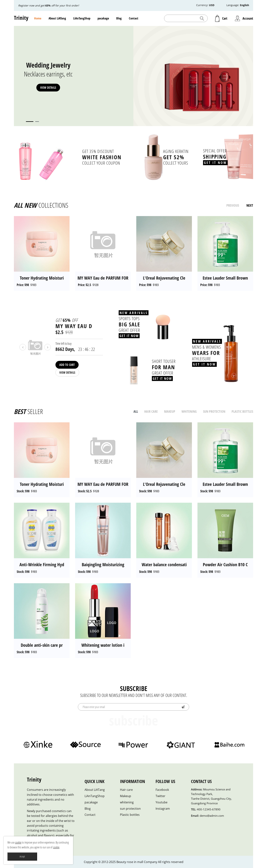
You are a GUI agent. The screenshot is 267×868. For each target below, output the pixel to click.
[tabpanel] (133, 76)
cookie (18, 842)
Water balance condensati (164, 564)
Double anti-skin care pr (42, 645)
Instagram (163, 809)
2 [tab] (37, 122)
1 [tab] (30, 122)
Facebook (162, 790)
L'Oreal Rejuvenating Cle (164, 278)
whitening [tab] (189, 411)
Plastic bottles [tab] (242, 411)
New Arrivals (134, 313)
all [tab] (136, 411)
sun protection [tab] (214, 411)
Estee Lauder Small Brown (225, 278)
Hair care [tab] (151, 411)
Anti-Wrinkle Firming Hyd (42, 564)
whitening (127, 802)
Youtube (161, 802)
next (250, 205)
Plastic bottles (130, 815)
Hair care (126, 790)
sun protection (130, 809)
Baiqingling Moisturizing (103, 564)
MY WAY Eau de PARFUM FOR (103, 278)
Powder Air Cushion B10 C (225, 564)
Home (38, 18)
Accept (22, 856)
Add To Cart (67, 365)
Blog (119, 18)
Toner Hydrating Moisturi (42, 278)
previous (233, 205)
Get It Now (215, 163)
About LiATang (57, 18)
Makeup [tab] (170, 411)
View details (48, 88)
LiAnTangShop (82, 18)
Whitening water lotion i (103, 645)
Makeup (126, 796)
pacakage (103, 18)
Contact (134, 18)
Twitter (160, 796)
